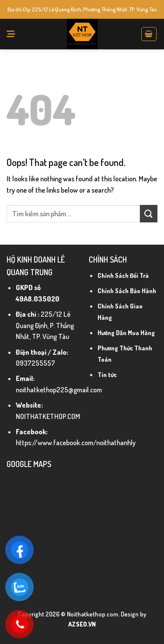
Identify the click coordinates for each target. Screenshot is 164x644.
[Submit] (149, 213)
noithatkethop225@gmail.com (59, 390)
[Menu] (11, 34)
